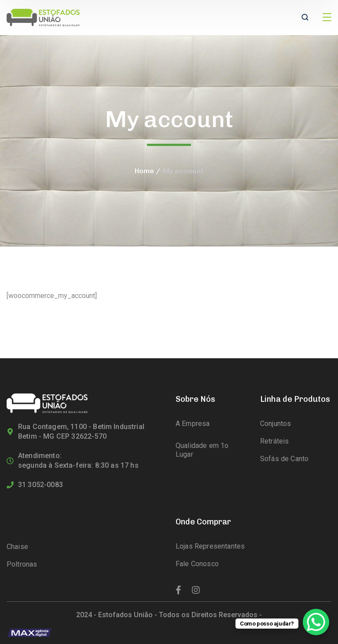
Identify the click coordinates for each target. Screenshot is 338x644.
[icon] (178, 590)
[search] (305, 18)
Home (144, 171)
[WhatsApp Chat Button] (316, 622)
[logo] (43, 17)
